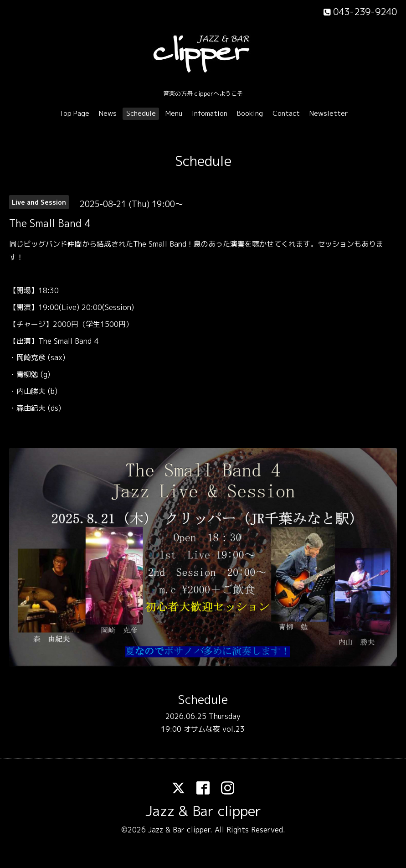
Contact (286, 113)
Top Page (74, 113)
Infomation (210, 113)
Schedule (141, 113)
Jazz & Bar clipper (203, 811)
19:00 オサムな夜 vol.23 (203, 729)
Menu (174, 113)
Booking (250, 113)
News (108, 113)
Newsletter (329, 113)
